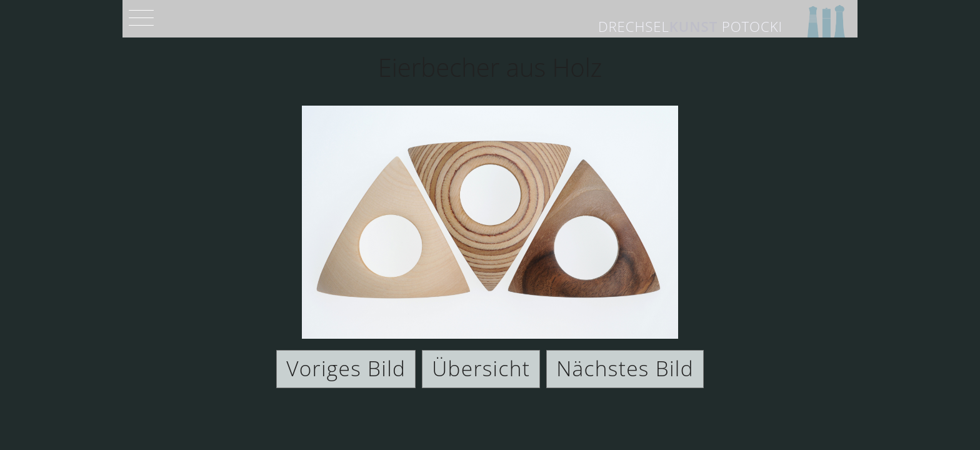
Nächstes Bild (625, 368)
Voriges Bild (346, 368)
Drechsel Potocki (690, 27)
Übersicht (481, 368)
